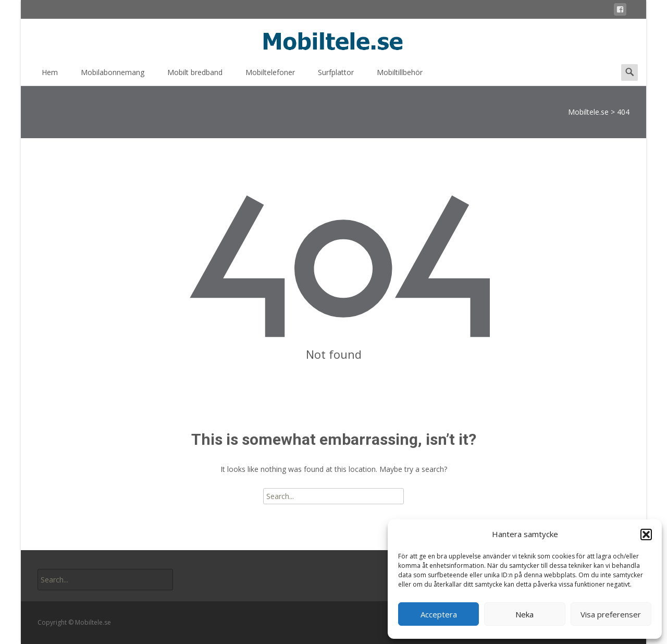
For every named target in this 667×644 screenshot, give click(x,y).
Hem (50, 76)
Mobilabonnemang (113, 76)
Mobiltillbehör (400, 76)
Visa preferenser (611, 614)
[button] (646, 534)
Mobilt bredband (195, 76)
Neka (524, 614)
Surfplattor (336, 76)
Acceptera (439, 614)
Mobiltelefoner (270, 76)
